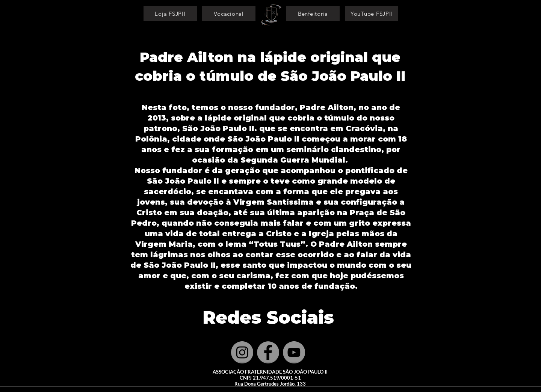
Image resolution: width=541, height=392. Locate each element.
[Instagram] (242, 352)
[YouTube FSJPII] (372, 14)
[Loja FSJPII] (170, 14)
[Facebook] (268, 352)
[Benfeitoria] (313, 14)
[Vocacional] (229, 14)
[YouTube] (294, 352)
